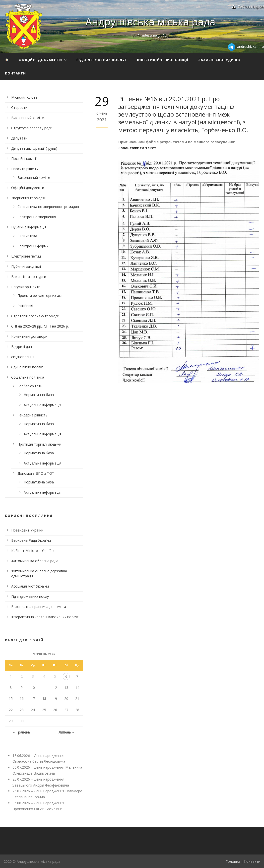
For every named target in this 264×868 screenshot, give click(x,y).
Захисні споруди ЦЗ (219, 60)
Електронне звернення (37, 217)
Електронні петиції (27, 256)
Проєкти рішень (25, 169)
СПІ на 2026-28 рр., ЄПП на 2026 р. (40, 326)
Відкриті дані (22, 347)
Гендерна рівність (33, 415)
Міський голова (24, 97)
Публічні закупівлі (26, 266)
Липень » (66, 732)
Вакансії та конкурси (29, 277)
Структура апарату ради (32, 128)
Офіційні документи (40, 60)
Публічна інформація (29, 227)
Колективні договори (29, 336)
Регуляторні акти (26, 287)
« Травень (22, 732)
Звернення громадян (29, 198)
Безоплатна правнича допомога (39, 607)
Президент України (27, 530)
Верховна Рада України (31, 540)
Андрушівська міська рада (150, 21)
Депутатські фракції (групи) (34, 148)
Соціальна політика (28, 377)
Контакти (15, 73)
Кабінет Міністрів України (33, 551)
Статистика (27, 236)
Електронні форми (33, 246)
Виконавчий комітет (29, 118)
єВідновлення (23, 357)
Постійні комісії (24, 159)
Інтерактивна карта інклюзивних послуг (45, 617)
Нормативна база (39, 395)
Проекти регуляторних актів (41, 296)
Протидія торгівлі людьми (39, 444)
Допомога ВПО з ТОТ (36, 473)
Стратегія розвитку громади (35, 316)
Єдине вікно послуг (27, 367)
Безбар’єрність (30, 386)
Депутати (19, 138)
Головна (233, 861)
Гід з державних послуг (102, 60)
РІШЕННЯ (25, 306)
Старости (19, 107)
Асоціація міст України (30, 586)
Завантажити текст (137, 148)
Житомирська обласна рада (35, 561)
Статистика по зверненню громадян (48, 207)
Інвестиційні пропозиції (163, 60)
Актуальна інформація (42, 405)
